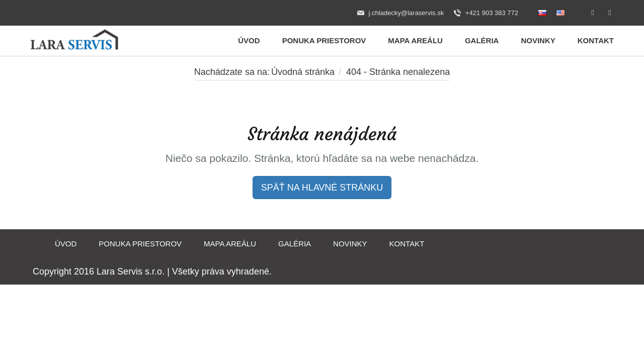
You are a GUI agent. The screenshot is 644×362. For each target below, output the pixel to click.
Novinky (538, 40)
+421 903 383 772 (486, 13)
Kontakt (596, 40)
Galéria (482, 40)
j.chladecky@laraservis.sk (400, 13)
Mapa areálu (415, 40)
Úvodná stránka (303, 72)
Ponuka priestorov (324, 40)
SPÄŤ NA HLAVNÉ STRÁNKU (322, 188)
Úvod (249, 40)
